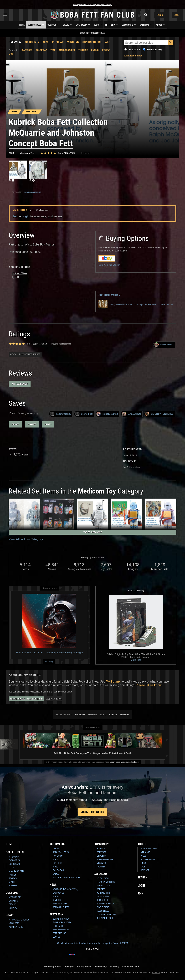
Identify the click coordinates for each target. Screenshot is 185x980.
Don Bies (101, 889)
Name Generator (105, 860)
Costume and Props (106, 915)
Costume (54, 25)
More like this (167, 304)
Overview (15, 42)
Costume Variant (110, 295)
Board (68, 25)
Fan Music (58, 856)
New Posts (14, 923)
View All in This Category (26, 539)
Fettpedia (112, 25)
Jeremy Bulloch (105, 918)
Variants (13, 901)
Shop (143, 867)
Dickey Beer (102, 900)
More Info (136, 660)
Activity (101, 849)
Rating (95, 50)
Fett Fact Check (61, 904)
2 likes (48, 424)
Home (22, 25)
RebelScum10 (107, 414)
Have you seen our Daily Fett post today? (92, 5)
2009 (11, 153)
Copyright (69, 966)
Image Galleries (61, 852)
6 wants (32, 424)
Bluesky (113, 715)
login (26, 216)
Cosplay (13, 908)
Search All (134, 50)
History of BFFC (148, 860)
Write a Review (20, 384)
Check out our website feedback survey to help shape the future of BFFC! (92, 943)
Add (108, 42)
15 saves (85, 153)
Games (56, 874)
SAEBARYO (164, 345)
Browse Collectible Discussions (26, 699)
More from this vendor (109, 265)
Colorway (41, 50)
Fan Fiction (58, 870)
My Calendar (103, 878)
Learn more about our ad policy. (124, 762)
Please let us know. (149, 685)
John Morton (103, 893)
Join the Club (92, 812)
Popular (58, 42)
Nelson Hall (103, 911)
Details (13, 904)
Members (101, 856)
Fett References (61, 930)
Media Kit (145, 852)
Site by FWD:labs (131, 966)
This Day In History (62, 922)
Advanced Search (133, 56)
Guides (56, 896)
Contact (145, 870)
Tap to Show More (93, 532)
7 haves (15, 424)
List (11, 54)
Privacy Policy (84, 966)
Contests (101, 852)
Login (160, 15)
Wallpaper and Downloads (66, 878)
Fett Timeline (59, 933)
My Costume (15, 897)
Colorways (14, 864)
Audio (56, 860)
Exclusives (58, 893)
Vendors (73, 42)
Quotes (56, 937)
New (46, 42)
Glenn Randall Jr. (106, 904)
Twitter (92, 715)
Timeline (83, 50)
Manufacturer (67, 50)
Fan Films (57, 863)
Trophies (101, 867)
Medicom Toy (154, 50)
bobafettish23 (61, 414)
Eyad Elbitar (103, 907)
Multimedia (83, 25)
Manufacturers (17, 871)
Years (12, 882)
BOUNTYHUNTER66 (159, 414)
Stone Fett (84, 414)
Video (55, 867)
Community (129, 25)
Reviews (13, 878)
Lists (11, 868)
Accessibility (100, 966)
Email (103, 715)
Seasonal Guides (61, 907)
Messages (101, 863)
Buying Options (33, 192)
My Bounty (32, 42)
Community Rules (52, 966)
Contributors (92, 42)
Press (143, 856)
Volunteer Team (149, 849)
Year (53, 50)
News (98, 25)
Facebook (80, 715)
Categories (14, 860)
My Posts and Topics (19, 920)
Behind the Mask (61, 919)
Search (142, 877)
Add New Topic (54, 699)
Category (27, 50)
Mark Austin (103, 896)
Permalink (134, 467)
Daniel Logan (103, 886)
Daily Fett (58, 849)
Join (177, 15)
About (161, 25)
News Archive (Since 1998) (65, 889)
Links (143, 863)
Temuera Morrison (106, 882)
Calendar (146, 25)
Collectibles (36, 25)
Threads (124, 715)
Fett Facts (58, 926)
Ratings (13, 875)
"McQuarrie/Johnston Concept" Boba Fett (127, 304)
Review (106, 50)
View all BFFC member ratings (25, 354)
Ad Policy (49, 662)
